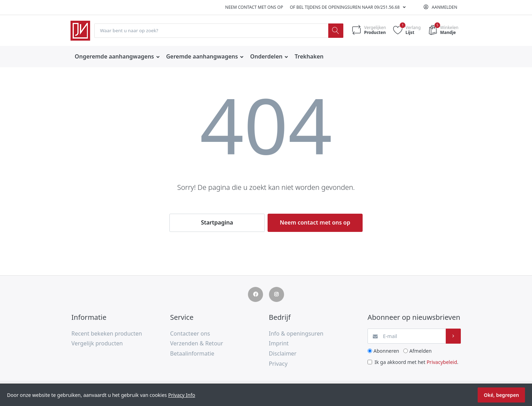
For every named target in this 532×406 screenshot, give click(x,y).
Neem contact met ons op (254, 7)
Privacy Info (181, 395)
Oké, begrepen (501, 395)
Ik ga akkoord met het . (416, 362)
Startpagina (217, 223)
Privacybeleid (442, 362)
